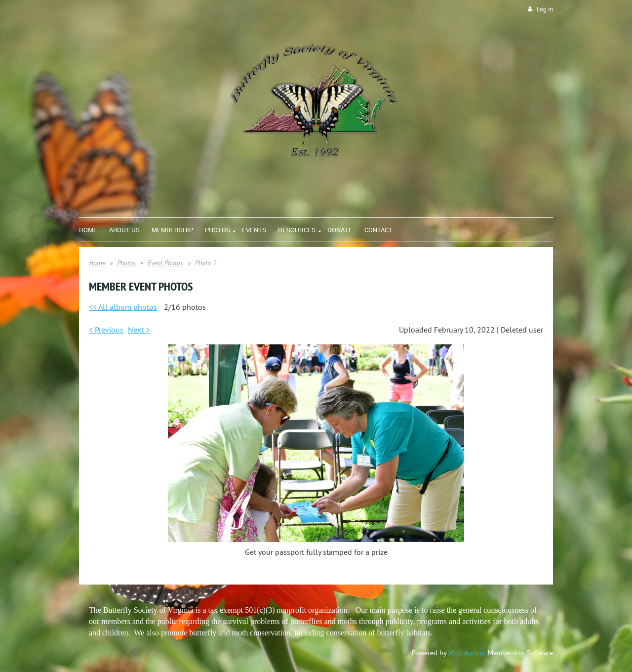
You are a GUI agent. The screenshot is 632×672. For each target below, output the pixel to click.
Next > (139, 330)
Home (97, 263)
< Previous (106, 330)
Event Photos (165, 263)
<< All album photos (123, 307)
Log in (545, 9)
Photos (126, 263)
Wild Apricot (467, 653)
